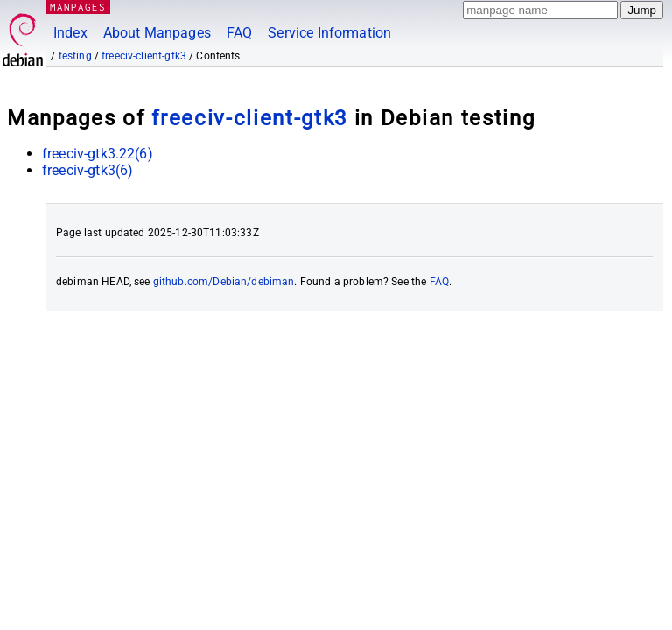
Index (70, 33)
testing (75, 56)
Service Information (329, 33)
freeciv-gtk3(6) (87, 170)
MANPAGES (78, 7)
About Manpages (157, 33)
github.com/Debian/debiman (224, 282)
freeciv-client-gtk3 (144, 56)
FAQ (239, 33)
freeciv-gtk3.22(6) (98, 154)
